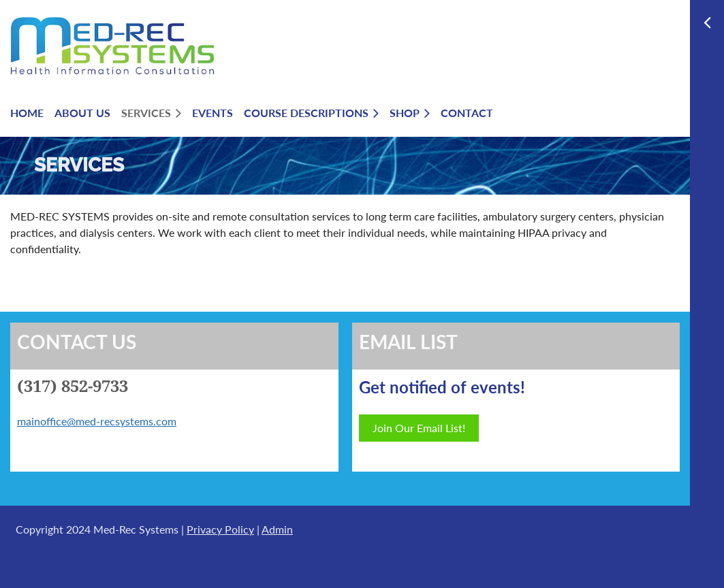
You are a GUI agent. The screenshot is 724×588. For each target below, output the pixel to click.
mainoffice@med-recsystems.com (97, 421)
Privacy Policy (220, 529)
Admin (277, 529)
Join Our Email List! (419, 428)
